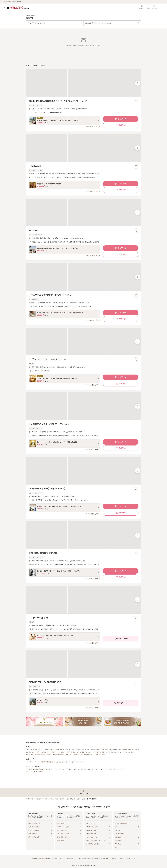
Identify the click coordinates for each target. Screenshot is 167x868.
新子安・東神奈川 (128, 750)
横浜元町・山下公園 (116, 750)
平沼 (83, 750)
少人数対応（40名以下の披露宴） (35, 769)
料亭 (43, 762)
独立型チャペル (86, 769)
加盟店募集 (95, 859)
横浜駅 (68, 750)
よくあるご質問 (131, 859)
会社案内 (34, 859)
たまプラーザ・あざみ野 (93, 752)
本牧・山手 (69, 755)
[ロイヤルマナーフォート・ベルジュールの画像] (83, 341)
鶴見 (136, 750)
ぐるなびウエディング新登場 (34, 772)
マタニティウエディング (107, 769)
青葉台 (104, 752)
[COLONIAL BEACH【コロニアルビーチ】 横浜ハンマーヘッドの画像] (83, 83)
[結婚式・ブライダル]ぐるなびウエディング (38, 799)
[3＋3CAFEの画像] (83, 212)
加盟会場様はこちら (85, 859)
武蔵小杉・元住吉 (59, 750)
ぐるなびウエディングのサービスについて (113, 859)
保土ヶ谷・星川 (36, 752)
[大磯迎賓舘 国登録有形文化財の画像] (83, 535)
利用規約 (41, 859)
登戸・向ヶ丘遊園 (101, 755)
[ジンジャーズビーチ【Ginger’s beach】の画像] (83, 471)
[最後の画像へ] (138, 83)
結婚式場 (55, 799)
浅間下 (88, 750)
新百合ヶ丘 (34, 750)
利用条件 (48, 859)
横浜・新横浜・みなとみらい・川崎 (76, 799)
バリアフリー (119, 769)
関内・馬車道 (96, 750)
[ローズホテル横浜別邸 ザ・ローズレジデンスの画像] (83, 277)
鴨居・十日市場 (30, 755)
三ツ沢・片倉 (120, 752)
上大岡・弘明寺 (71, 752)
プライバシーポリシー (59, 859)
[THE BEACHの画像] (83, 148)
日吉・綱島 (51, 752)
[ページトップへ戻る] (83, 792)
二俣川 (28, 752)
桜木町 (49, 755)
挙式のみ (95, 769)
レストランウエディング (33, 762)
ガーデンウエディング (59, 769)
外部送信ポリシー (72, 859)
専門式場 (49, 762)
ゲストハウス (79, 762)
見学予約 (121, 125)
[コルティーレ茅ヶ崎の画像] (83, 600)
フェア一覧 (121, 119)
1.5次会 (48, 769)
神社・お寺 (57, 762)
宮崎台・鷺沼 (49, 750)
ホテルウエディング (68, 762)
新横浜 (44, 752)
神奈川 (62, 799)
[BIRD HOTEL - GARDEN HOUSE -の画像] (83, 664)
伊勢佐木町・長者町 (58, 755)
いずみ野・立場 (41, 755)
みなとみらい (76, 750)
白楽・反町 (129, 752)
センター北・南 (60, 752)
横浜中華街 (105, 750)
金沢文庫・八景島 (89, 755)
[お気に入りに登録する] (136, 101)
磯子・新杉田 (81, 752)
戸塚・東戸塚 (111, 752)
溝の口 (41, 750)
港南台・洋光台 (78, 755)
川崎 (27, 750)
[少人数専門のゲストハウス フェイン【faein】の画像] (83, 406)
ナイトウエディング (73, 769)
